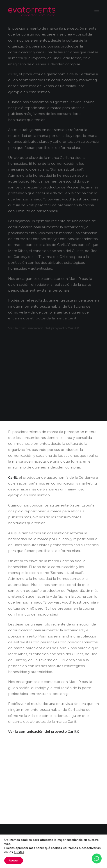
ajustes (19, 852)
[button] (97, 12)
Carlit (13, 74)
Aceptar (14, 861)
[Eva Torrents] (32, 12)
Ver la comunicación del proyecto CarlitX (44, 328)
